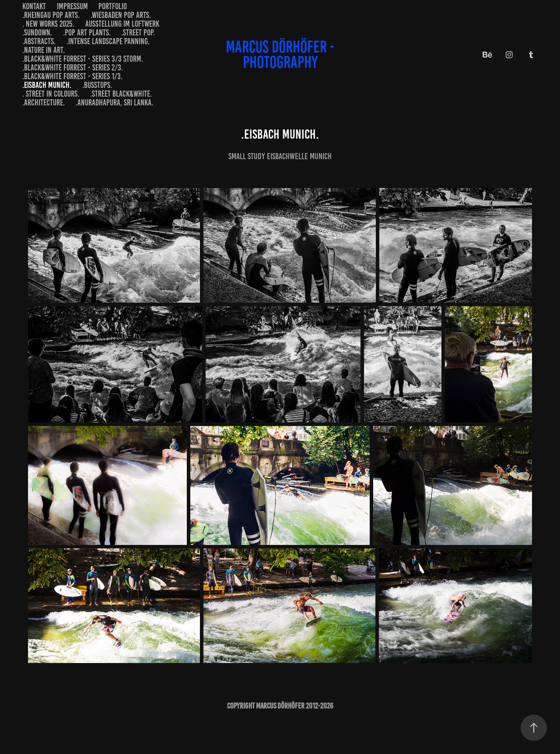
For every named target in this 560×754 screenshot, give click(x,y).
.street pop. (138, 33)
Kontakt (34, 6)
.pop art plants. (87, 33)
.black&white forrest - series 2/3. (73, 68)
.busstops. (97, 85)
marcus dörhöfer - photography (282, 54)
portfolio (113, 6)
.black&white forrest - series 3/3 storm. (83, 59)
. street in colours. (51, 94)
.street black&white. (121, 94)
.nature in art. (44, 50)
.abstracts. (39, 41)
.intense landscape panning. (108, 41)
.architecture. (44, 103)
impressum (72, 6)
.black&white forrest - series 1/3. (72, 76)
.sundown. (37, 33)
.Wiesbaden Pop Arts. (121, 15)
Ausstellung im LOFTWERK (122, 24)
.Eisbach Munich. (47, 85)
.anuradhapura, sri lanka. (114, 103)
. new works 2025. (48, 24)
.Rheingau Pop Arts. (51, 15)
